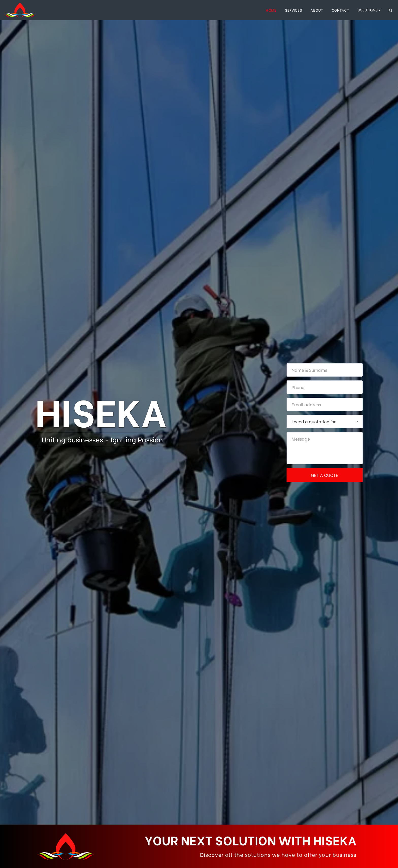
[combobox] (325, 421)
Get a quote (325, 475)
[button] (370, 10)
